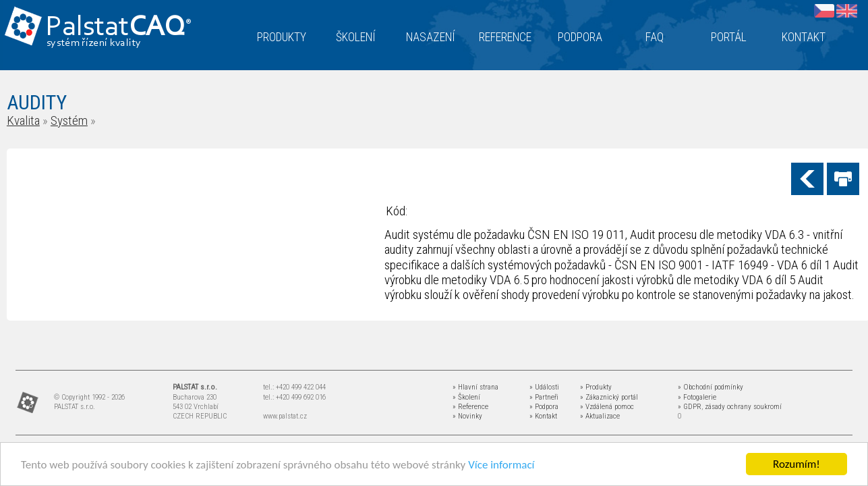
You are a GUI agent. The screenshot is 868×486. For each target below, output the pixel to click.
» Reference (470, 407)
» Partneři (544, 397)
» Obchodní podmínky (711, 387)
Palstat (118, 28)
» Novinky (467, 416)
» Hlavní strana (475, 387)
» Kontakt (543, 416)
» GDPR (690, 407)
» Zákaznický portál (609, 397)
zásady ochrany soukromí (743, 407)
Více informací (501, 465)
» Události (544, 387)
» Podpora (544, 407)
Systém (69, 120)
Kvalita (23, 120)
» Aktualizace (600, 416)
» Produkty (596, 387)
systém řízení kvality (94, 43)
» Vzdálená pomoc (607, 407)
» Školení (466, 397)
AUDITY (37, 102)
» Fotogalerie (697, 397)
